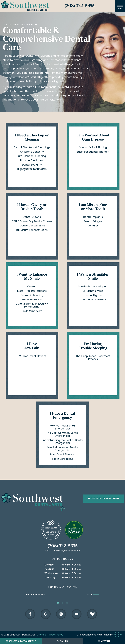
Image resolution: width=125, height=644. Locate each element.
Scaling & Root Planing (93, 148)
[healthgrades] (92, 614)
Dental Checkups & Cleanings (32, 148)
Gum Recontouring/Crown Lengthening (32, 306)
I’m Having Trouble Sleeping (93, 347)
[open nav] (120, 6)
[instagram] (61, 614)
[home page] (25, 6)
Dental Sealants (32, 165)
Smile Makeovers (32, 311)
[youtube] (77, 614)
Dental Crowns (32, 217)
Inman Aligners (93, 295)
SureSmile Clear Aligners (93, 287)
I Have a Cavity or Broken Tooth (32, 207)
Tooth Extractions (62, 459)
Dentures (93, 226)
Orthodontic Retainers (93, 300)
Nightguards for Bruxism (32, 169)
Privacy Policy (56, 634)
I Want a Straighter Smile (93, 277)
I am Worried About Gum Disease (93, 138)
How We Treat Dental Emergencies (62, 427)
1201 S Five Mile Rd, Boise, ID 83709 (63, 550)
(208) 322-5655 (80, 6)
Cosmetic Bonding (32, 295)
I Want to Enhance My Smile (32, 277)
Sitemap (41, 634)
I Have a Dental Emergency (62, 416)
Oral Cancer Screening (32, 156)
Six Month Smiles (93, 291)
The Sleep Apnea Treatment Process (93, 358)
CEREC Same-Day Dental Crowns (32, 222)
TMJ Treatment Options (32, 356)
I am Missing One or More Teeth (93, 207)
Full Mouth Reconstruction (32, 230)
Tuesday (49, 569)
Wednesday (51, 573)
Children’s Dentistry (32, 152)
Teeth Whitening (32, 300)
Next (93, 594)
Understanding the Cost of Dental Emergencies (62, 442)
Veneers (32, 287)
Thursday (50, 577)
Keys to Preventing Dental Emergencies (62, 449)
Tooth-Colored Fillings (32, 226)
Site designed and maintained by (99, 634)
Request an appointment (103, 499)
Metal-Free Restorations (32, 291)
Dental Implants (93, 217)
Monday (49, 564)
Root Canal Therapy (62, 455)
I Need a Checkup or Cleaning (32, 138)
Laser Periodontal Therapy (93, 152)
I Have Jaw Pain (32, 347)
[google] (45, 614)
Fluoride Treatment (32, 161)
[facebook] (30, 614)
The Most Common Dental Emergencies (62, 435)
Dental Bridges (93, 222)
